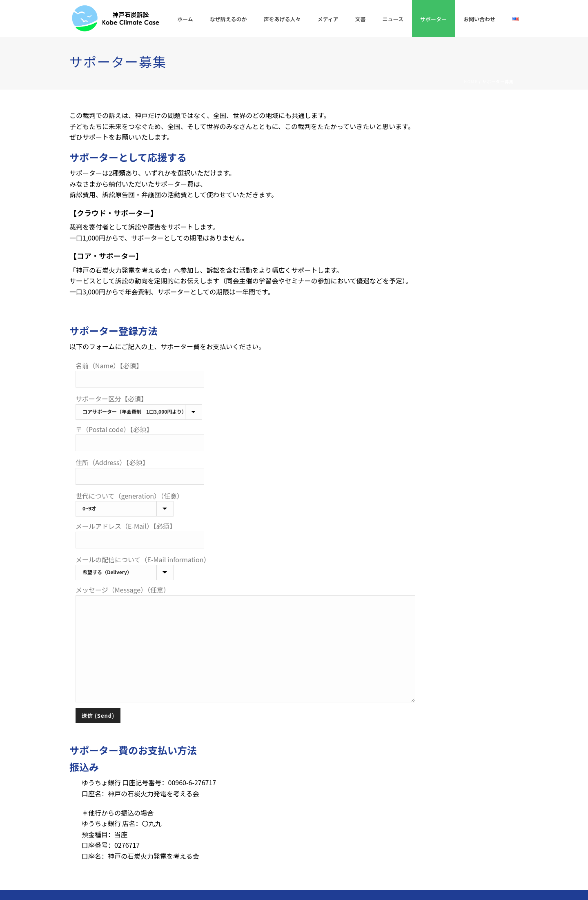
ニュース (393, 19)
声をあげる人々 (282, 19)
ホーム (185, 19)
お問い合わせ (479, 19)
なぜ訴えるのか (228, 19)
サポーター (433, 19)
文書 (361, 19)
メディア (328, 19)
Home (471, 81)
